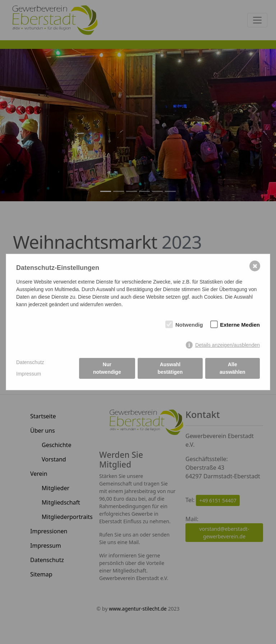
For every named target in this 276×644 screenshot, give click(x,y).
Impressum (29, 374)
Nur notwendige (107, 368)
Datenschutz (30, 362)
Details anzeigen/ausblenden (227, 345)
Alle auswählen (233, 368)
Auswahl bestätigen (170, 368)
